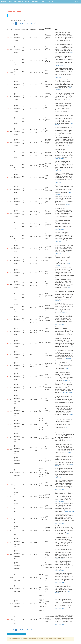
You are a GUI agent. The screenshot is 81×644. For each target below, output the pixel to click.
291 (28, 24)
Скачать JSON (12, 634)
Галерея (27, 2)
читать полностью (60, 42)
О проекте (50, 2)
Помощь (44, 2)
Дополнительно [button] (35, 2)
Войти (76, 2)
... (25, 24)
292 (32, 24)
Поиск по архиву (19, 2)
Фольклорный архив (7, 2)
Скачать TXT (22, 634)
